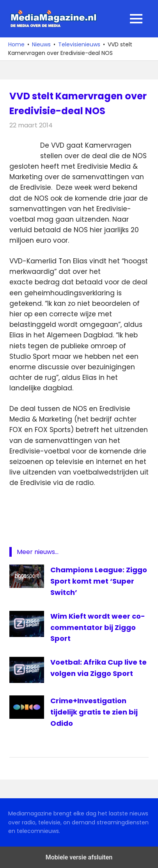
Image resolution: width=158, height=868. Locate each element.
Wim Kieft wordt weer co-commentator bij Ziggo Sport (98, 627)
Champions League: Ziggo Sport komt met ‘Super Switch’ (99, 581)
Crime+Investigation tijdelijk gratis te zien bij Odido (94, 712)
